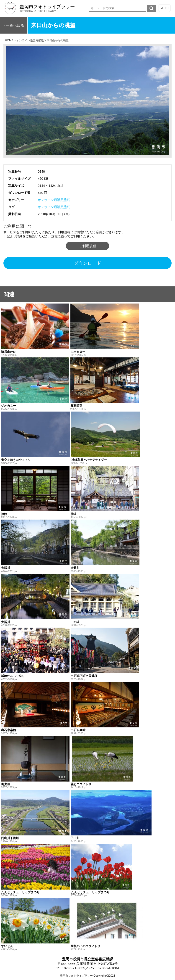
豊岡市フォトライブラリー (76, 976)
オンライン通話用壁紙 (54, 200)
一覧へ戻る (15, 25)
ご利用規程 (88, 246)
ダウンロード (87, 263)
